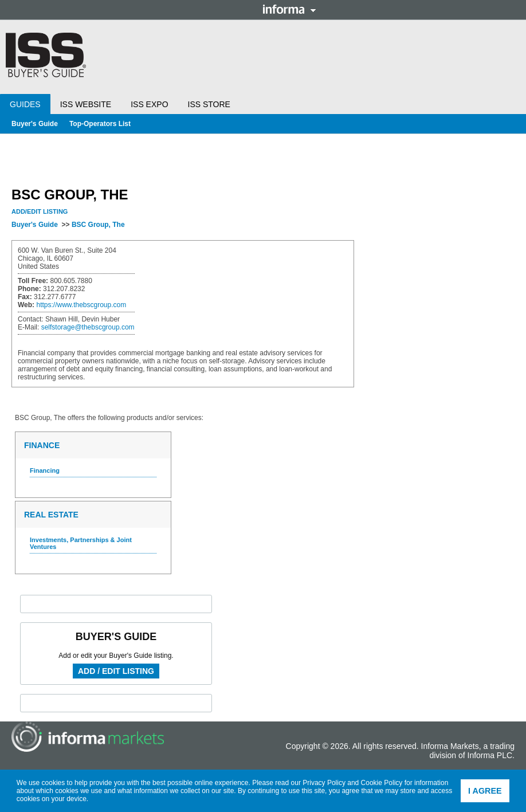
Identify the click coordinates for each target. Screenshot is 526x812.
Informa (289, 9)
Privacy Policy (324, 783)
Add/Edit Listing (40, 211)
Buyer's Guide (35, 124)
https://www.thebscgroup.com (81, 305)
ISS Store (209, 104)
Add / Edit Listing (116, 671)
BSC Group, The (98, 225)
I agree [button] (485, 791)
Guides (25, 104)
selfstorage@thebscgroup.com (88, 327)
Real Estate (51, 515)
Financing (45, 470)
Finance (42, 445)
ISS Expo (149, 104)
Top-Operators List (100, 124)
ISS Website (86, 104)
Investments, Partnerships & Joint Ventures (81, 543)
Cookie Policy (382, 783)
